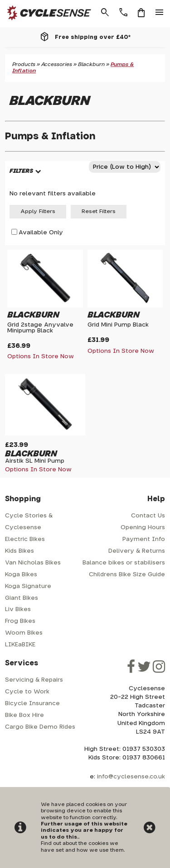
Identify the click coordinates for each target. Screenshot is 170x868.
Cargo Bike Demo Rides (40, 727)
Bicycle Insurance (32, 704)
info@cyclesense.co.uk (131, 777)
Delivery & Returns (137, 551)
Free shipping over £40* (93, 37)
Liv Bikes (18, 609)
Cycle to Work (27, 692)
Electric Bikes (25, 539)
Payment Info (144, 539)
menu (160, 13)
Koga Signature (28, 586)
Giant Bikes (22, 598)
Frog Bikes (20, 621)
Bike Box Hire (24, 715)
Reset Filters (99, 211)
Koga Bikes (21, 575)
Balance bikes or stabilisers (124, 563)
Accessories (57, 64)
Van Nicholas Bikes (33, 563)
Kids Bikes (19, 551)
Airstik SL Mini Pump (35, 461)
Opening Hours (143, 528)
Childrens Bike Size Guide (127, 575)
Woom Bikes (24, 633)
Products (24, 64)
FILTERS (21, 171)
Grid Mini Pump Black (118, 325)
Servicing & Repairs (34, 680)
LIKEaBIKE (20, 645)
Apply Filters (38, 211)
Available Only (41, 233)
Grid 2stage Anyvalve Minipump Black (40, 328)
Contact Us (148, 516)
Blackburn (91, 64)
